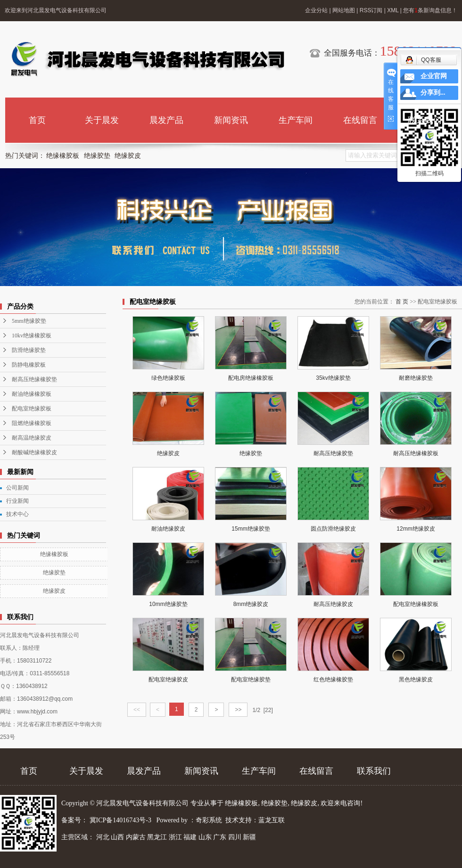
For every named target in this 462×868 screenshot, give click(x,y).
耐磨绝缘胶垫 (416, 378)
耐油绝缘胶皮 (168, 529)
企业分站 (316, 10)
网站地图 (344, 10)
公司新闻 (17, 488)
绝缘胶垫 (97, 156)
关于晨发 (102, 120)
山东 (205, 837)
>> (238, 710)
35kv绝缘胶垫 (333, 378)
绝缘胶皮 (128, 156)
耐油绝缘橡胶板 (32, 394)
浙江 (175, 837)
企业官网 (434, 76)
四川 (235, 837)
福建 (190, 837)
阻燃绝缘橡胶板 (32, 423)
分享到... (433, 93)
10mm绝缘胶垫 (168, 604)
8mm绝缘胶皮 (251, 604)
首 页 (402, 302)
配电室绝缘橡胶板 (416, 604)
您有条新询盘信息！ (430, 10)
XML (393, 10)
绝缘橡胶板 (63, 156)
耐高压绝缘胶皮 (333, 604)
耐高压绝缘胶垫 (333, 453)
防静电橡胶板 (29, 365)
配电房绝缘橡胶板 (251, 378)
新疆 (249, 837)
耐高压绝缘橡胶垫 (34, 379)
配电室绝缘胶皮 (168, 680)
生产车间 (296, 120)
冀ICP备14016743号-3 (121, 820)
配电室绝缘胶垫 (251, 680)
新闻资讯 (231, 120)
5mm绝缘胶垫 (29, 321)
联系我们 (425, 120)
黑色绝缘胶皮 (416, 680)
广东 (220, 837)
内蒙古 (136, 837)
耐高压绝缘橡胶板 (416, 453)
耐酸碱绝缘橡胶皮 (34, 452)
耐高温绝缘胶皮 (32, 438)
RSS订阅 (371, 10)
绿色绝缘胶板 (168, 378)
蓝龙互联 (272, 820)
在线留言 (360, 120)
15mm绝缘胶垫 (251, 529)
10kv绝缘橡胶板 (32, 336)
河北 (103, 837)
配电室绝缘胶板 (32, 409)
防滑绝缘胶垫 (29, 350)
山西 (117, 837)
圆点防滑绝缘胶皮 (333, 529)
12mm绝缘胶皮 (416, 529)
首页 (37, 120)
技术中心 (17, 514)
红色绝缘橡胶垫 (333, 680)
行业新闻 (17, 501)
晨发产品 (166, 120)
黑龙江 (157, 837)
